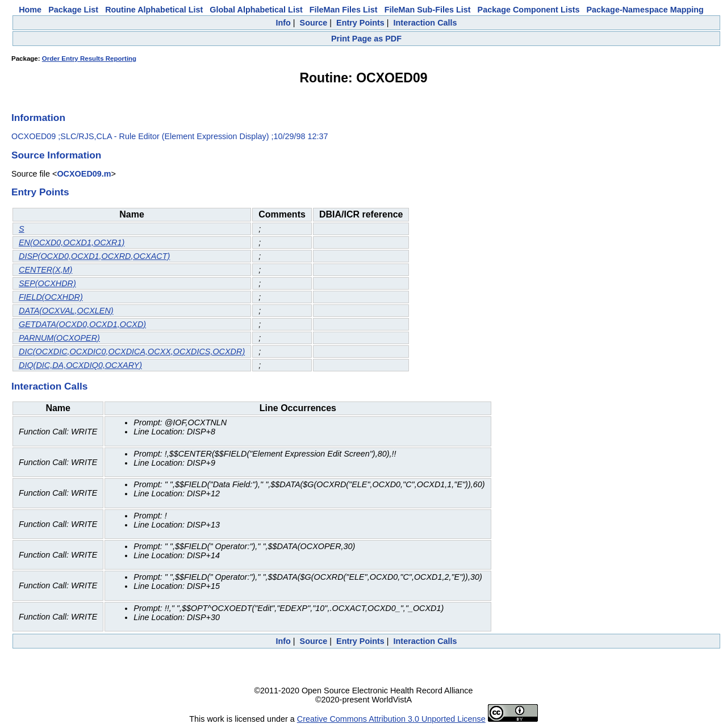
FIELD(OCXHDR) (51, 297)
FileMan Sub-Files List (428, 10)
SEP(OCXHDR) (47, 283)
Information (38, 118)
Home (30, 10)
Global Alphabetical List (256, 10)
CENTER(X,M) (45, 270)
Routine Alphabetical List (154, 10)
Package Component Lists (529, 10)
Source (314, 23)
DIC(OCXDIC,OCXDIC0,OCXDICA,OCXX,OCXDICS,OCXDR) (132, 352)
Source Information (56, 155)
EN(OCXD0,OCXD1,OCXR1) (72, 242)
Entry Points (360, 23)
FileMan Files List (344, 10)
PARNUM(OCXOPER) (59, 338)
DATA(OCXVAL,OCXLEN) (66, 311)
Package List (73, 10)
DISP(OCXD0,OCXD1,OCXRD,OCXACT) (94, 256)
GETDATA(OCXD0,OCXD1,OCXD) (82, 324)
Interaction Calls (425, 23)
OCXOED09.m (84, 174)
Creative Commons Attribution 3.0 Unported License (391, 719)
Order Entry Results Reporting (89, 58)
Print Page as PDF (366, 39)
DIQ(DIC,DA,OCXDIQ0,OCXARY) (80, 365)
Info (283, 23)
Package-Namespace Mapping (645, 10)
